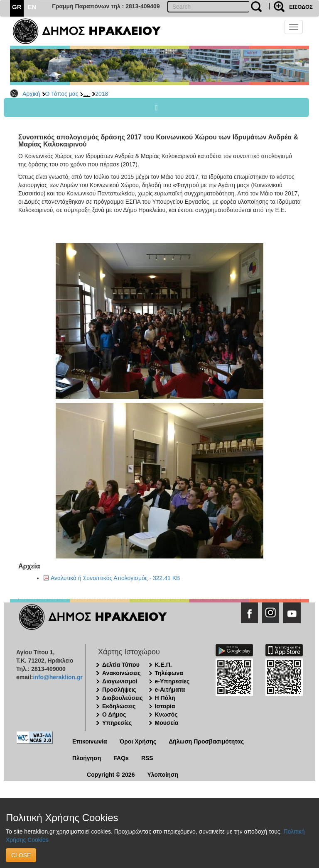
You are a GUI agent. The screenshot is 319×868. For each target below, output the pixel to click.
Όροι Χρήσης (138, 741)
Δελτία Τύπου (121, 665)
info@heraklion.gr (58, 677)
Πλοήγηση (87, 758)
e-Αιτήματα (170, 690)
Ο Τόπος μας (62, 94)
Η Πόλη (165, 698)
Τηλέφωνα (169, 673)
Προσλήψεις (119, 690)
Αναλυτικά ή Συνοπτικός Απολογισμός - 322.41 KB (115, 578)
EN (32, 7)
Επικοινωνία (90, 741)
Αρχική (31, 94)
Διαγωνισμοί (120, 681)
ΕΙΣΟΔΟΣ (301, 7)
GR (17, 7)
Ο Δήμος (114, 714)
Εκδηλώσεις (119, 706)
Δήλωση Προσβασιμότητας (206, 741)
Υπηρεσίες (117, 723)
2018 (102, 94)
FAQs (121, 758)
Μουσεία (167, 723)
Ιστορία (165, 706)
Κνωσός (166, 714)
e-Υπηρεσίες (172, 681)
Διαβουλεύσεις (123, 698)
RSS (147, 758)
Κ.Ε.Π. (163, 665)
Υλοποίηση (163, 775)
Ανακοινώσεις (121, 673)
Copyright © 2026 (111, 775)
